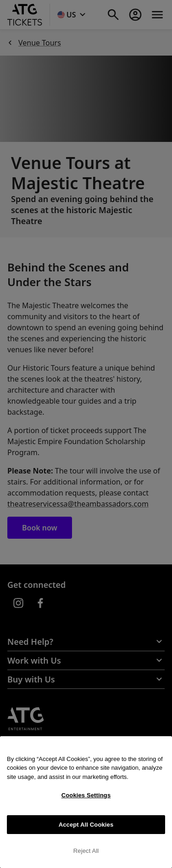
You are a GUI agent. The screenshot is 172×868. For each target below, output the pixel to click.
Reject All (86, 851)
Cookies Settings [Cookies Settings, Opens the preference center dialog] (86, 795)
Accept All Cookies (86, 825)
